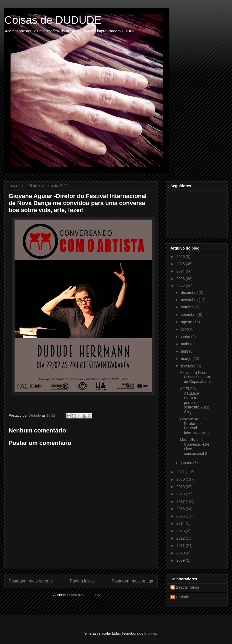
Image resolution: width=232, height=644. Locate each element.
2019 (181, 487)
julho (185, 329)
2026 (181, 257)
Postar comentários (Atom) (88, 595)
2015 (181, 516)
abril (185, 351)
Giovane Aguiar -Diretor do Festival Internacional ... (195, 426)
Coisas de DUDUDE (53, 20)
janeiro (187, 463)
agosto (187, 322)
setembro (189, 315)
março (187, 359)
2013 (181, 531)
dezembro (190, 292)
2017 (181, 502)
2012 (181, 538)
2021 (181, 472)
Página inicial (82, 581)
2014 (181, 523)
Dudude (182, 597)
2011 (181, 546)
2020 (181, 479)
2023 (181, 279)
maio (185, 344)
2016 (181, 509)
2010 (181, 553)
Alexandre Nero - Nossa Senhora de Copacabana (195, 377)
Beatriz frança (187, 587)
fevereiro (189, 366)
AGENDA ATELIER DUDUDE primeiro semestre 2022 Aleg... (195, 400)
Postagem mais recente (31, 581)
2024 (181, 271)
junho (186, 337)
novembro (190, 300)
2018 (181, 494)
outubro (188, 307)
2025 (181, 264)
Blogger (150, 633)
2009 (181, 560)
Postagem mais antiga (132, 581)
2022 (181, 286)
